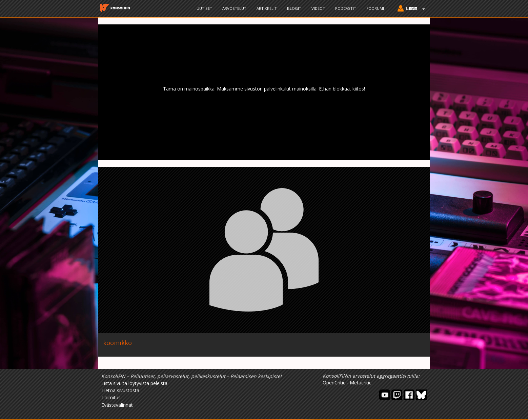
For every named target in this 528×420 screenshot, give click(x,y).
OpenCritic (334, 383)
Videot (318, 8)
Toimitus (111, 397)
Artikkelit (267, 8)
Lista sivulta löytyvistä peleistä (134, 383)
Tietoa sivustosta (120, 390)
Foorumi (375, 8)
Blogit (294, 8)
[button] (410, 9)
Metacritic (361, 383)
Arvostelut (234, 8)
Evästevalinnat (117, 405)
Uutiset (204, 8)
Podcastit (346, 8)
